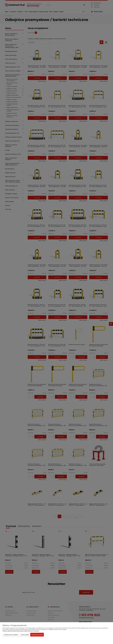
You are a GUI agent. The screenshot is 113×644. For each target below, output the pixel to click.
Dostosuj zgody (25, 635)
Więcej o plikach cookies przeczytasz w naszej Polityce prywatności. (21, 631)
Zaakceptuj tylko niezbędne (11, 635)
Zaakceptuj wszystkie (37, 635)
